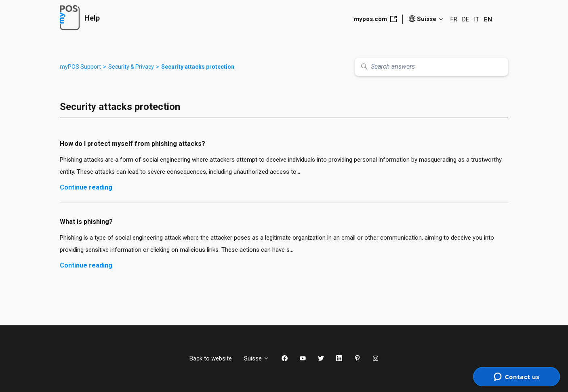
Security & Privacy (131, 67)
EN (488, 19)
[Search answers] (431, 67)
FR (454, 19)
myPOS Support (80, 67)
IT (476, 19)
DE (466, 19)
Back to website (211, 358)
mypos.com (375, 19)
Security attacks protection (198, 67)
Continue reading (86, 187)
